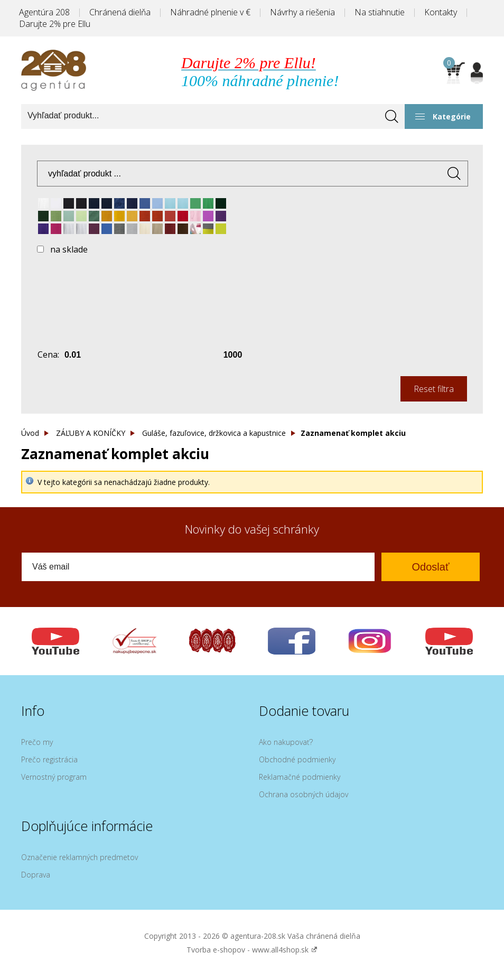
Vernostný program (54, 777)
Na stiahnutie (380, 12)
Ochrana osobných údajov (304, 794)
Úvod (30, 433)
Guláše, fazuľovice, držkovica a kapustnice (214, 433)
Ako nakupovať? (286, 742)
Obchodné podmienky (297, 759)
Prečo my (37, 742)
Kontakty (441, 12)
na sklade (69, 249)
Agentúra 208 (44, 12)
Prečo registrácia (49, 759)
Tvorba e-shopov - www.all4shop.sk (252, 950)
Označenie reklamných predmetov (80, 857)
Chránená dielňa (120, 12)
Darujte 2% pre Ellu (55, 24)
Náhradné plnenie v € (210, 12)
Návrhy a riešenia (302, 12)
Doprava (36, 875)
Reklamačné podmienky (300, 777)
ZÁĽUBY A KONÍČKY (91, 433)
